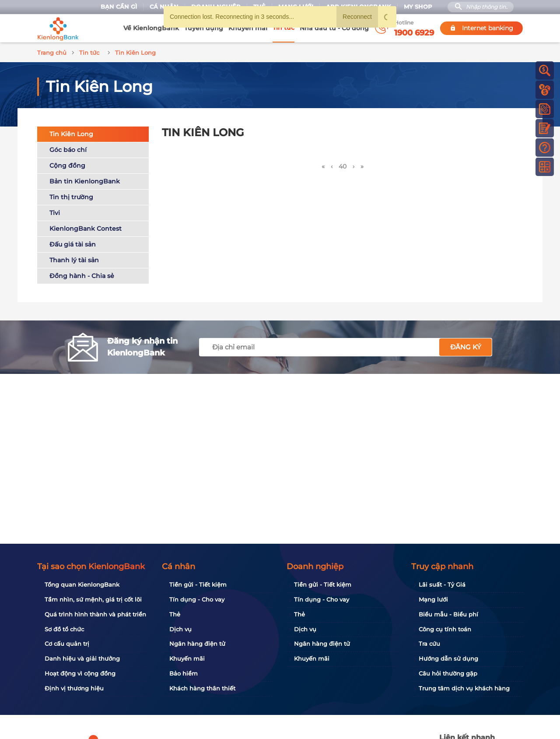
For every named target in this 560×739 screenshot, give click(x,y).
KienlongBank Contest (86, 227)
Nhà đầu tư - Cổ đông (334, 28)
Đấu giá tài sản (73, 243)
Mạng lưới (433, 599)
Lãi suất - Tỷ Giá (442, 584)
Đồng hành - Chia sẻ (82, 274)
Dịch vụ (180, 629)
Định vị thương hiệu (74, 688)
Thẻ (175, 614)
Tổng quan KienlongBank (82, 584)
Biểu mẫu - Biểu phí (448, 614)
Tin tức (283, 28)
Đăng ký (466, 346)
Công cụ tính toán (445, 629)
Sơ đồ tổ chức (64, 629)
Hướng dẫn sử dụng (448, 658)
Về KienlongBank (151, 28)
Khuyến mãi (248, 28)
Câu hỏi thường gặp (448, 673)
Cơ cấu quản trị (67, 644)
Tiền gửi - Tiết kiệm (198, 584)
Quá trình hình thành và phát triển (95, 614)
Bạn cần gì (119, 7)
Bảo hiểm (184, 673)
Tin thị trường (71, 196)
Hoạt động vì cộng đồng (80, 673)
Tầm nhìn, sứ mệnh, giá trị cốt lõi (93, 599)
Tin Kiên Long (71, 133)
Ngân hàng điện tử (197, 644)
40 (343, 165)
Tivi (55, 211)
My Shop (418, 7)
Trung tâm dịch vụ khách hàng (464, 688)
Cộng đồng (67, 164)
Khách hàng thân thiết (202, 688)
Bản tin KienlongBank (85, 180)
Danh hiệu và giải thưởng (82, 658)
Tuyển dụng (204, 28)
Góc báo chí (68, 148)
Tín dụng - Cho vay (197, 599)
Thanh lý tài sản (74, 259)
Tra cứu (429, 644)
